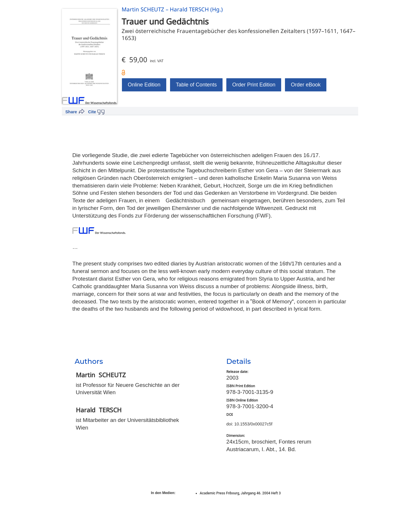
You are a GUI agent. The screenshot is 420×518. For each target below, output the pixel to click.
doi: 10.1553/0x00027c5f (249, 424)
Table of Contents (196, 85)
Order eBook (306, 85)
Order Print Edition (254, 85)
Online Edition (144, 85)
